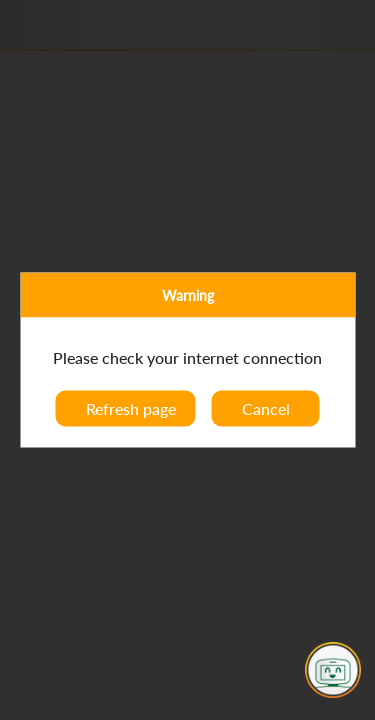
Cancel (266, 408)
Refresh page (131, 408)
